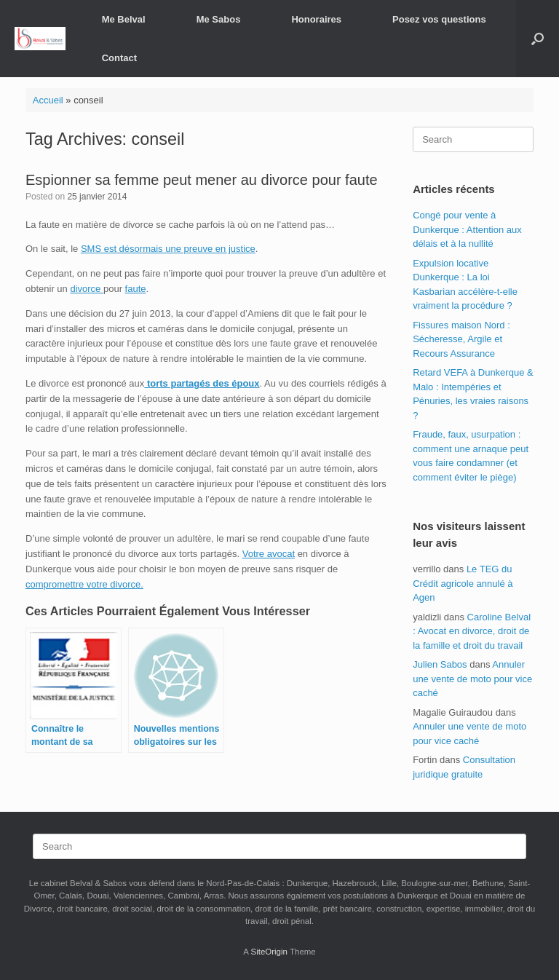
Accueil (48, 100)
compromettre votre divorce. (84, 584)
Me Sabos (219, 19)
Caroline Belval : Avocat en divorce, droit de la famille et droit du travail (472, 631)
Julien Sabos (440, 664)
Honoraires (316, 19)
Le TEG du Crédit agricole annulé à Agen (463, 583)
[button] (538, 39)
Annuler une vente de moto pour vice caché (472, 679)
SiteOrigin (269, 952)
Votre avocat (269, 554)
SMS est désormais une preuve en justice (168, 249)
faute (136, 289)
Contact (119, 58)
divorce (87, 289)
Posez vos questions (439, 19)
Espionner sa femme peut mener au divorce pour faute (202, 180)
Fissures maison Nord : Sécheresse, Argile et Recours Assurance (461, 339)
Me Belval (124, 19)
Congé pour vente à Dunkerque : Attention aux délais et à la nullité (467, 229)
